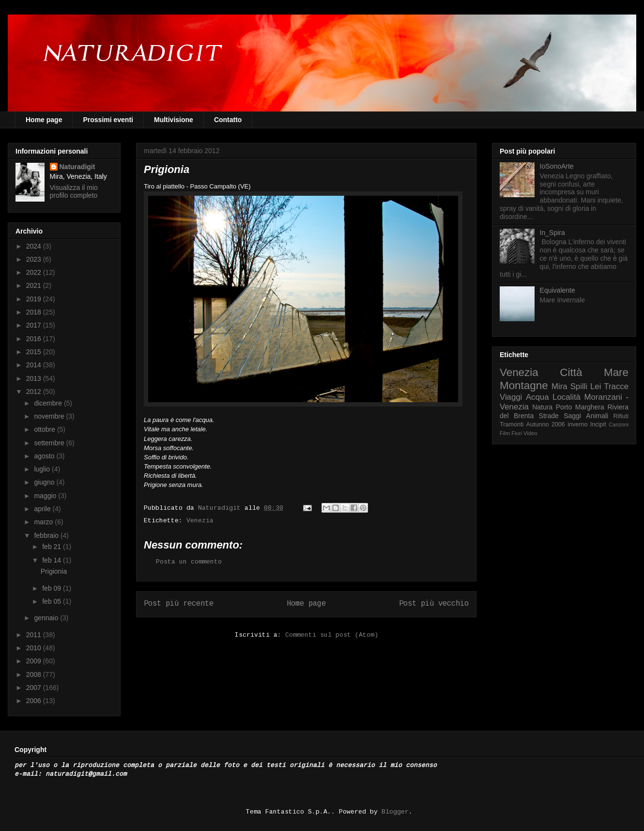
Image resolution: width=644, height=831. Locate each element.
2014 (35, 365)
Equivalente (558, 290)
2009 (35, 661)
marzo (44, 522)
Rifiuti (621, 416)
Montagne (524, 385)
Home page (44, 120)
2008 (35, 674)
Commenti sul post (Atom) (332, 635)
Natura (542, 407)
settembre (50, 443)
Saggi (572, 416)
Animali (597, 416)
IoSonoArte (557, 166)
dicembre (49, 403)
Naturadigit (221, 508)
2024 (35, 246)
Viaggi (511, 397)
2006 (35, 701)
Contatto (228, 120)
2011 (35, 635)
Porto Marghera (580, 407)
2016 (35, 339)
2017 (35, 325)
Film (505, 433)
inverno (577, 424)
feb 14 (53, 560)
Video (530, 433)
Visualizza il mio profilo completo (74, 191)
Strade (549, 416)
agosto (45, 456)
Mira (560, 386)
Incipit (598, 424)
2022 (35, 272)
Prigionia (54, 571)
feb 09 (53, 588)
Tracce (616, 386)
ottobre (45, 429)
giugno (45, 482)
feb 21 (53, 547)
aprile (43, 509)
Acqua (537, 397)
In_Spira (552, 233)
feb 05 (53, 601)
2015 (35, 352)
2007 (35, 688)
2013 (35, 378)
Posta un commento (189, 562)
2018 (35, 312)
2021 (35, 285)
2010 (35, 648)
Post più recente (179, 604)
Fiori (517, 433)
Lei (596, 386)
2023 (35, 259)
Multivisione (174, 120)
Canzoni (619, 424)
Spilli (579, 386)
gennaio (47, 618)
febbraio (47, 535)
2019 (35, 299)
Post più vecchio (434, 604)
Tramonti (512, 424)
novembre (50, 416)
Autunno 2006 (546, 424)
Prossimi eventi (108, 120)
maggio (46, 496)
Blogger (395, 812)
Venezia (200, 521)
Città (571, 372)
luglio (43, 469)
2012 (35, 392)
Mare (616, 372)
